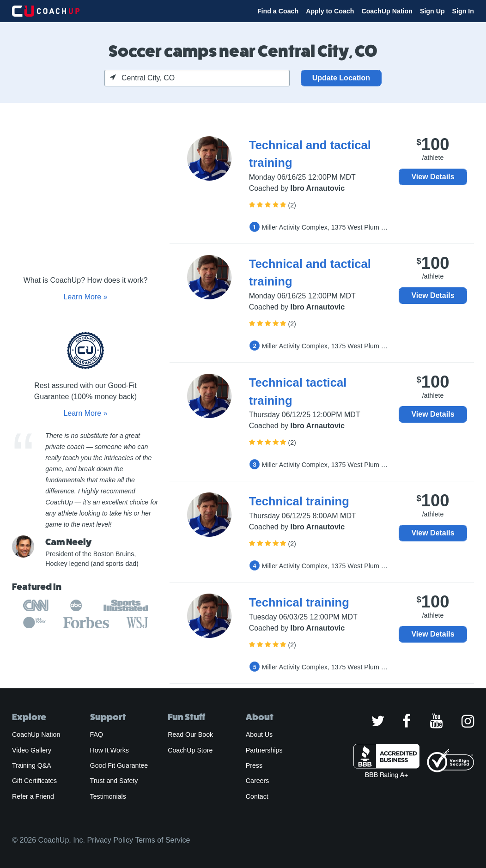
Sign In (463, 11)
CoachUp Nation (387, 11)
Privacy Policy (110, 840)
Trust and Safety (114, 781)
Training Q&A (32, 765)
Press (254, 765)
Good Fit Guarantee (119, 765)
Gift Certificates (34, 781)
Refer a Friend (33, 796)
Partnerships (264, 750)
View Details (433, 177)
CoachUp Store (190, 750)
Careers (258, 781)
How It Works (109, 750)
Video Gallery (32, 750)
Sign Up (432, 11)
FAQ (97, 734)
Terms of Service (162, 840)
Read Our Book (190, 734)
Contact (257, 796)
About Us (259, 734)
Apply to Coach (330, 11)
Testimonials (108, 796)
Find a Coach (278, 11)
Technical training (299, 501)
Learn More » (85, 297)
